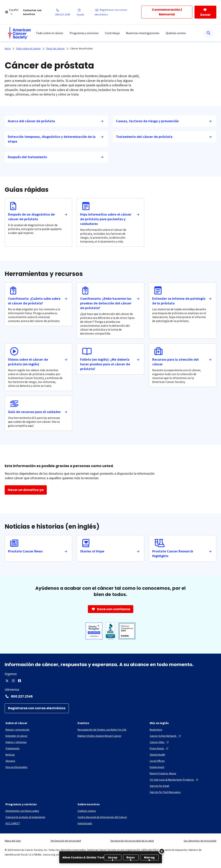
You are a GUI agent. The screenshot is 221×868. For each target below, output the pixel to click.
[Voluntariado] (85, 823)
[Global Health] (157, 755)
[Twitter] (7, 681)
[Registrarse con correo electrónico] (118, 12)
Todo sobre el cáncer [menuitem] (50, 33)
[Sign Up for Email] (159, 786)
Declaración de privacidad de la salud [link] (132, 841)
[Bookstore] (156, 730)
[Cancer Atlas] (160, 742)
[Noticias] (10, 755)
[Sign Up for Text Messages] (165, 792)
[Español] (16, 12)
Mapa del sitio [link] (13, 841)
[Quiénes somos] (87, 811)
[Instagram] (13, 681)
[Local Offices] (157, 761)
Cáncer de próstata (81, 48)
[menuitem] (19, 33)
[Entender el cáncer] (16, 736)
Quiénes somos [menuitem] (176, 33)
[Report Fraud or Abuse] (163, 773)
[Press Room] (159, 748)
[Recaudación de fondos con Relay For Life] (102, 730)
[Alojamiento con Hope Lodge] (22, 811)
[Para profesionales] (16, 767)
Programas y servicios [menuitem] (84, 33)
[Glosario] (10, 761)
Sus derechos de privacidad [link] (200, 841)
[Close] (162, 851)
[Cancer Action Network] (166, 736)
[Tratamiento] (12, 748)
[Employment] (157, 767)
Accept (113, 858)
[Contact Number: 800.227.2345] (110, 696)
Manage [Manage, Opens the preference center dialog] (149, 858)
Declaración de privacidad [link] (66, 841)
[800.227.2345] (66, 12)
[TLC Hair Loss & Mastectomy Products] (174, 780)
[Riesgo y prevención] (17, 730)
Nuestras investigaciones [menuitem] (143, 33)
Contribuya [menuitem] (112, 33)
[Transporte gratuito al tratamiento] (25, 817)
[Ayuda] (84, 12)
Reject (131, 858)
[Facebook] (19, 681)
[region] (111, 857)
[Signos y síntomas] (16, 742)
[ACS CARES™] (13, 823)
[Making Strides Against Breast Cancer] (99, 736)
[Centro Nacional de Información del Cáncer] (102, 817)
